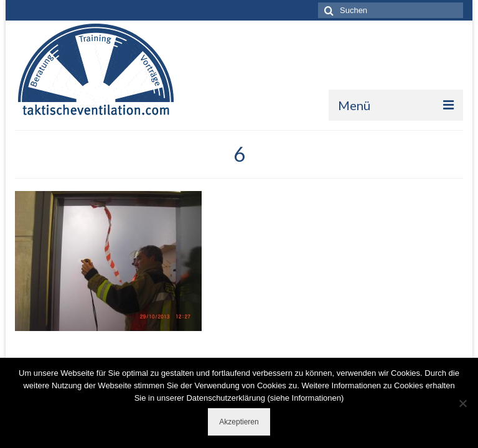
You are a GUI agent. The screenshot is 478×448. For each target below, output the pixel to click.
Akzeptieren (239, 422)
